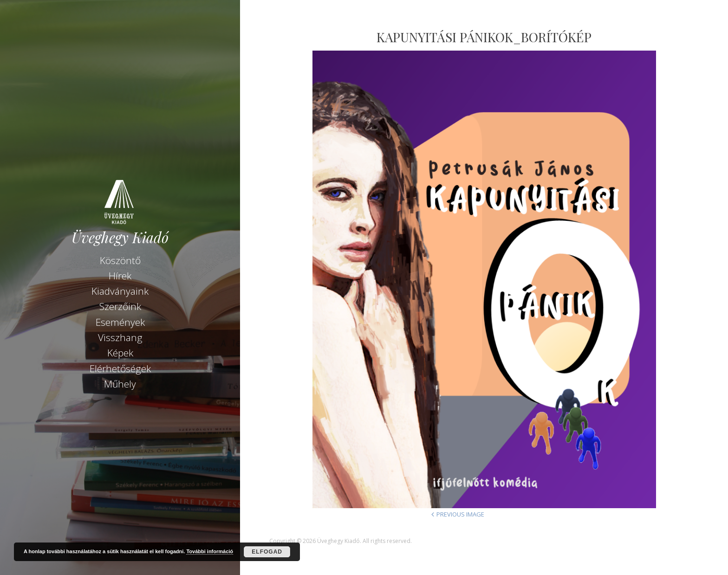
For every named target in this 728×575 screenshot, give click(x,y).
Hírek (120, 276)
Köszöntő (120, 260)
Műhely (120, 384)
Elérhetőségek (120, 368)
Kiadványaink (120, 291)
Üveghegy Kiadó (120, 237)
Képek (120, 353)
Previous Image (460, 514)
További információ (210, 551)
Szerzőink (120, 306)
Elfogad (267, 552)
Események (120, 322)
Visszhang (120, 337)
